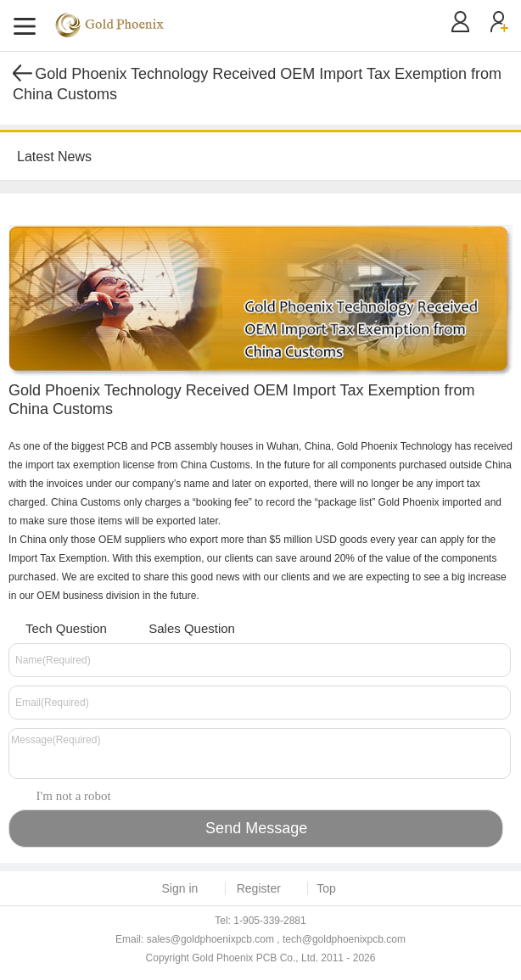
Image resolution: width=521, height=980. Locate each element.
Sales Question (181, 627)
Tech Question (56, 627)
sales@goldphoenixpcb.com (210, 939)
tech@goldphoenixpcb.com (344, 939)
